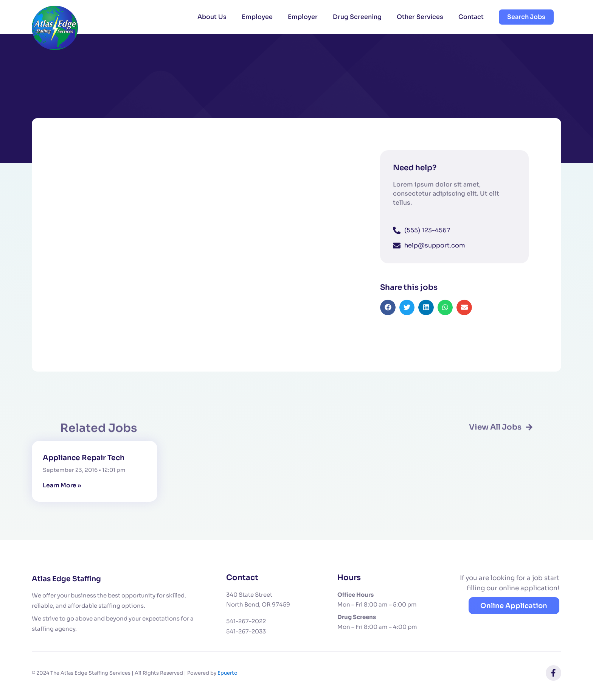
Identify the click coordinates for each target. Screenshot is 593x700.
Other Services (420, 17)
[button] (388, 315)
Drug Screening (357, 17)
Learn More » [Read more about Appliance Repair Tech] (62, 486)
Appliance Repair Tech (86, 458)
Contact (471, 17)
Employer (303, 17)
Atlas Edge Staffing (69, 579)
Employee (257, 17)
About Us (212, 17)
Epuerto (227, 673)
